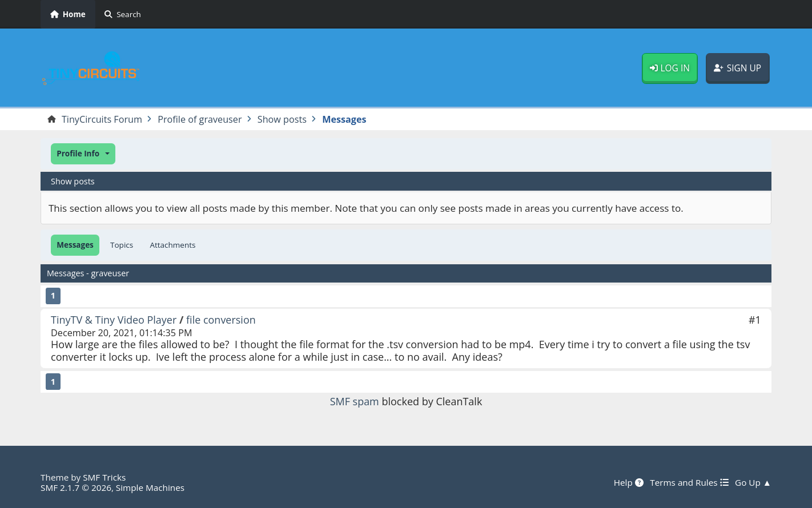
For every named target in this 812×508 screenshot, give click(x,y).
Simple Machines (150, 487)
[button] (83, 154)
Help (629, 482)
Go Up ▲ (753, 482)
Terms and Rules (689, 482)
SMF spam (355, 401)
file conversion (221, 320)
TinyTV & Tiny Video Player (114, 320)
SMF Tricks (104, 477)
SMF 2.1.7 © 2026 (76, 487)
